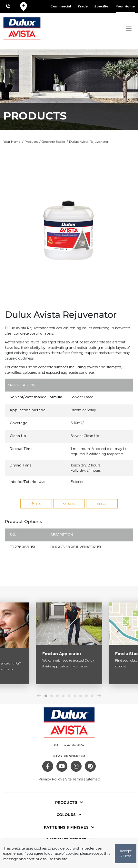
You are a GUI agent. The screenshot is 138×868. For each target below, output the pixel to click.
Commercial (61, 6)
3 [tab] (57, 696)
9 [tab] (92, 696)
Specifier (102, 6)
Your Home (125, 6)
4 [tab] (63, 696)
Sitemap (93, 779)
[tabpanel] (69, 643)
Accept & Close (126, 854)
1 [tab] (46, 696)
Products (69, 802)
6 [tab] (75, 696)
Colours (69, 815)
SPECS (102, 504)
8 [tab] (86, 696)
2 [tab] (52, 696)
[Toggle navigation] (129, 28)
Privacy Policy (50, 779)
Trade (83, 6)
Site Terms (74, 779)
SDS (69, 504)
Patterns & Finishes (69, 827)
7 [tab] (81, 696)
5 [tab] (69, 696)
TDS (36, 504)
